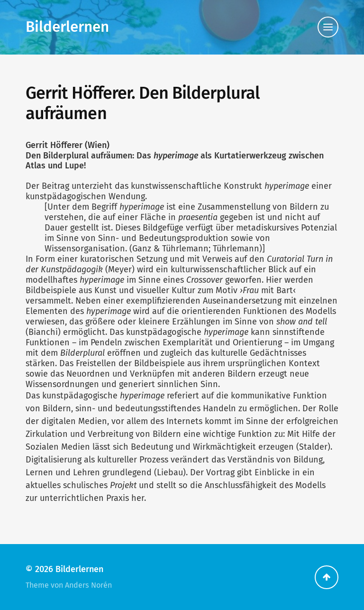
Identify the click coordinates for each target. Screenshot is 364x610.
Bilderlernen (67, 27)
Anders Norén (88, 585)
